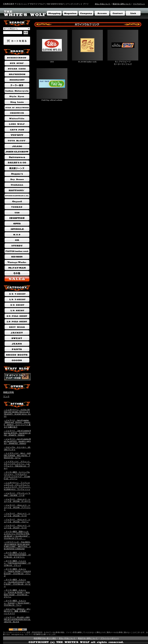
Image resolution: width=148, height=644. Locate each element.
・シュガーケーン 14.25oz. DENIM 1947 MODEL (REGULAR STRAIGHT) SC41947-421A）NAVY (17, 413)
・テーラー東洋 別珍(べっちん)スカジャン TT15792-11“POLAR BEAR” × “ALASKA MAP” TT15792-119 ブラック (17, 535)
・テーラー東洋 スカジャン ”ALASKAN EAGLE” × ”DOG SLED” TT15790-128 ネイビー (17, 583)
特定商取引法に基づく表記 (45, 638)
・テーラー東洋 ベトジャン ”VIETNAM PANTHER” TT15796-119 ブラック (17, 563)
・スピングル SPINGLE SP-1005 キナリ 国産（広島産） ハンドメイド (17, 611)
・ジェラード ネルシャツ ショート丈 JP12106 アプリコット (17, 507)
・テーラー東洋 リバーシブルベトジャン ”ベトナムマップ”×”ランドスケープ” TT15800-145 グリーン (17, 476)
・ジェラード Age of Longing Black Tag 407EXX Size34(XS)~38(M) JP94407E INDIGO (17, 433)
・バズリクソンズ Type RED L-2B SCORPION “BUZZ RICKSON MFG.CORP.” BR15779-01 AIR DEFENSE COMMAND (17, 545)
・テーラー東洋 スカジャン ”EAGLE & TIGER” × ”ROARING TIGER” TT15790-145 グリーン (17, 593)
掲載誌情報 (8, 392)
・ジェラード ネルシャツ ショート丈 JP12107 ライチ (17, 527)
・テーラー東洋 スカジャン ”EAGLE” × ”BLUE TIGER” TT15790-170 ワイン (18, 603)
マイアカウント (139, 4)
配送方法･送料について (122, 4)
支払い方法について (103, 4)
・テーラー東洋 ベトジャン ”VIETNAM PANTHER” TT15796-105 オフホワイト (17, 555)
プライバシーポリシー (110, 638)
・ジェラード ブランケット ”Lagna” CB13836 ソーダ (17, 494)
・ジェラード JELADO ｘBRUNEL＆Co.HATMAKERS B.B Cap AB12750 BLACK (18, 620)
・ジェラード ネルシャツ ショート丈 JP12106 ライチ (17, 515)
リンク (6, 396)
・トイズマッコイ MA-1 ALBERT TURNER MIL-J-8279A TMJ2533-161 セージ (17, 455)
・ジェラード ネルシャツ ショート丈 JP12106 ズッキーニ (17, 500)
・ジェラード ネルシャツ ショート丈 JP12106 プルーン (17, 521)
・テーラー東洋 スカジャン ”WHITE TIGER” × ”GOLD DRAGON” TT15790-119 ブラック (17, 572)
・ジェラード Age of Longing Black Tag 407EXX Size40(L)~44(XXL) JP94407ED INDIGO (17, 441)
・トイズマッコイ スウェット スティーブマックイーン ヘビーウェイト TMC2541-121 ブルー (18, 465)
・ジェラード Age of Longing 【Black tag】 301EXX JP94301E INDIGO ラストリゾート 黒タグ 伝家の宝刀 (17, 424)
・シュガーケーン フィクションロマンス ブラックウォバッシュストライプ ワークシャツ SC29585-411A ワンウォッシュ (18, 486)
